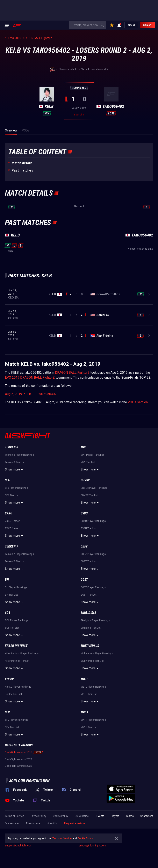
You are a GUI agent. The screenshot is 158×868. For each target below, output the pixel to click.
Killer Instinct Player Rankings (22, 654)
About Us (52, 823)
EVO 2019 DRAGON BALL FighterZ (30, 378)
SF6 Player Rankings (16, 488)
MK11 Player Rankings (93, 720)
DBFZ (84, 546)
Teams (130, 816)
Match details (22, 163)
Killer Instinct (16, 646)
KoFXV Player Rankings (18, 687)
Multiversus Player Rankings (97, 654)
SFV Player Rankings (17, 720)
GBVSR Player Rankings (94, 488)
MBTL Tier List (89, 694)
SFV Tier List (12, 727)
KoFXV (9, 679)
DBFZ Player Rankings (93, 554)
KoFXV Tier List (13, 694)
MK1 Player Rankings (93, 455)
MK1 (84, 447)
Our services (12, 823)
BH (7, 580)
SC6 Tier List (12, 628)
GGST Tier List (89, 595)
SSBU (84, 513)
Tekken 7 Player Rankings (19, 554)
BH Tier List (11, 595)
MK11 (84, 712)
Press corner (33, 823)
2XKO (9, 513)
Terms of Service (15, 816)
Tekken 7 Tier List (15, 561)
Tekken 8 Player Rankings (19, 455)
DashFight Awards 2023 (19, 759)
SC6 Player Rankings (17, 620)
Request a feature (74, 823)
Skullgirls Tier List (91, 628)
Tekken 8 (12, 447)
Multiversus (90, 646)
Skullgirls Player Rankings (95, 620)
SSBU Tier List (89, 528)
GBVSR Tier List (89, 495)
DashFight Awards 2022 (19, 766)
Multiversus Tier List (92, 661)
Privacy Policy (38, 816)
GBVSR (85, 480)
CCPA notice (82, 816)
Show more (15, 470)
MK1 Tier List (88, 462)
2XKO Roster (12, 521)
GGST (84, 580)
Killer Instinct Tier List (17, 661)
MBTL (84, 679)
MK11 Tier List (89, 727)
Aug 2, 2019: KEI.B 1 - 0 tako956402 (31, 394)
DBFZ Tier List (89, 561)
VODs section (138, 402)
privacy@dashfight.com (92, 846)
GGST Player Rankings (93, 587)
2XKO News (12, 528)
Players (115, 816)
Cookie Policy (60, 816)
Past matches (22, 170)
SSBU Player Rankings (93, 521)
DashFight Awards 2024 (19, 753)
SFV (7, 712)
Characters (147, 816)
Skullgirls (88, 613)
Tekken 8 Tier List (15, 462)
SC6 (8, 613)
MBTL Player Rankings (93, 687)
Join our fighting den (29, 781)
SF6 (7, 480)
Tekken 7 (12, 546)
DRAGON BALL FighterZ (72, 373)
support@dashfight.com (19, 846)
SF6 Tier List (12, 495)
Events (100, 816)
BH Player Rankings (16, 587)
